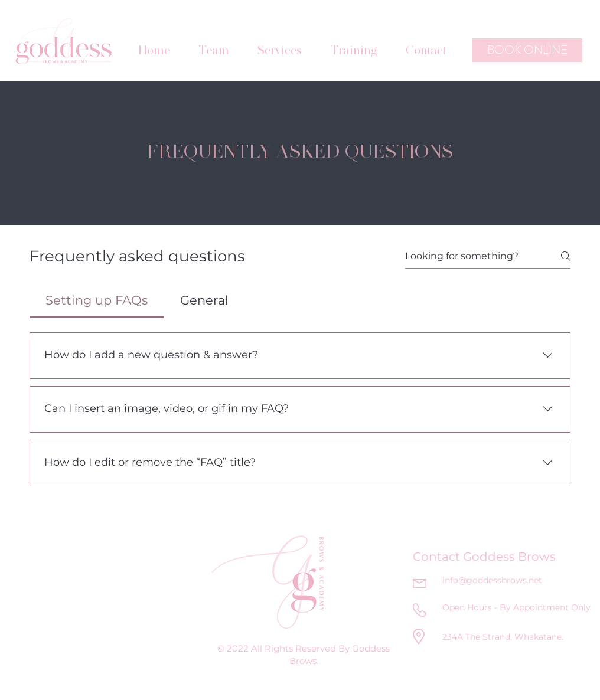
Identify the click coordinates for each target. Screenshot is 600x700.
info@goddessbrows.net (492, 580)
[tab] (97, 300)
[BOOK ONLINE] (527, 50)
